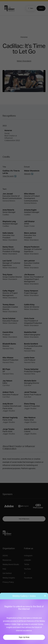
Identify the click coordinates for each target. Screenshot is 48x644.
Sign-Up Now (24, 637)
